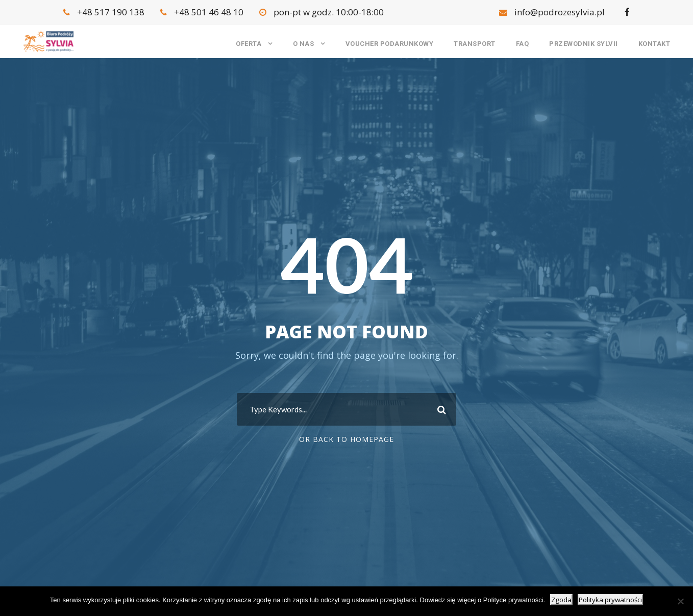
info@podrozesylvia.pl (553, 12)
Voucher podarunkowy (390, 44)
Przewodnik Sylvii (584, 44)
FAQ (523, 44)
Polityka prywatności (610, 600)
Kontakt (654, 44)
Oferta (249, 44)
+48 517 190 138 (105, 12)
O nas (304, 44)
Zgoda (561, 600)
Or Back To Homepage (346, 439)
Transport (475, 44)
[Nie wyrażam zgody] (680, 601)
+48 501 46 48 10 (203, 12)
